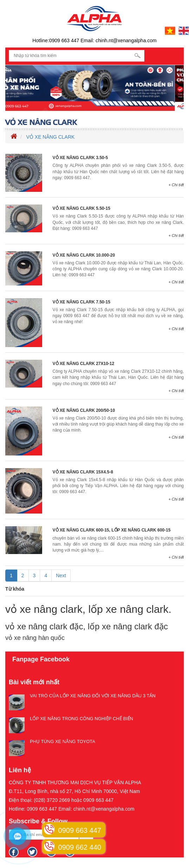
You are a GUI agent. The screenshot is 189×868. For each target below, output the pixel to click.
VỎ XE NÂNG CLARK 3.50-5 (80, 158)
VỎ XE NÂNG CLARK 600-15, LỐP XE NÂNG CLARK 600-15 (112, 530)
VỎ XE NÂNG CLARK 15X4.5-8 (83, 472)
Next (61, 575)
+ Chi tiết (176, 185)
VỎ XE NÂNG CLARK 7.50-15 (82, 302)
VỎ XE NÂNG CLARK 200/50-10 (84, 410)
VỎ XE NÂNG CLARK (51, 137)
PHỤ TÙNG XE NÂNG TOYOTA (63, 741)
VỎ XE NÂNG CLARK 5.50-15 (82, 208)
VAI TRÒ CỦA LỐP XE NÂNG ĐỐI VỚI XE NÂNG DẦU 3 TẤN (93, 696)
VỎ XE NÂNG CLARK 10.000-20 (84, 255)
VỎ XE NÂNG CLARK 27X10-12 (84, 364)
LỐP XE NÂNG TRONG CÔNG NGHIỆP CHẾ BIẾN (82, 719)
